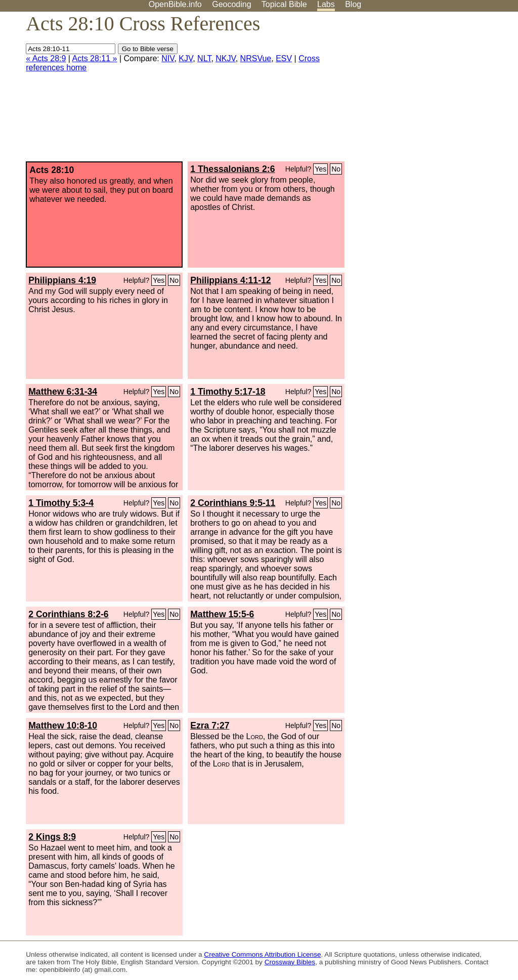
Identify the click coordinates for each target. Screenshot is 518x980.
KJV (186, 58)
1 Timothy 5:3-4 (61, 503)
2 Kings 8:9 (52, 837)
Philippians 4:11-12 (230, 280)
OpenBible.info (175, 4)
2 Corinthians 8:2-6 (68, 614)
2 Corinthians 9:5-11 (233, 503)
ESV (284, 58)
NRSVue (256, 58)
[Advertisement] (416, 91)
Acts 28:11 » (95, 58)
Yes (320, 169)
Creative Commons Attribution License (262, 954)
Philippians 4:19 (62, 280)
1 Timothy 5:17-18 (228, 392)
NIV (168, 58)
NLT (204, 58)
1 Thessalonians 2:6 (232, 169)
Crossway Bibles (290, 962)
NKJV (225, 58)
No (336, 169)
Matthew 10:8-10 (63, 726)
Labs (326, 4)
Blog (353, 4)
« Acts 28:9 (46, 58)
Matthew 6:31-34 (63, 392)
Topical (284, 4)
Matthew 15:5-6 (222, 614)
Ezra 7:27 (210, 726)
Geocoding (231, 4)
